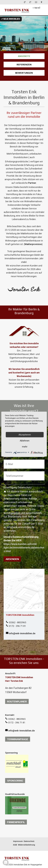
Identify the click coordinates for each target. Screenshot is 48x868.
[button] (17, 701)
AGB (15, 845)
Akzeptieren (25, 435)
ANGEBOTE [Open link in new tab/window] (24, 56)
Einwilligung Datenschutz (18, 487)
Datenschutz (29, 841)
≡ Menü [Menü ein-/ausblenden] (36, 8)
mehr (25, 446)
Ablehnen (25, 440)
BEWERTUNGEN (24, 73)
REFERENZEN (24, 65)
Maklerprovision (33, 244)
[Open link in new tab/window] (17, 764)
